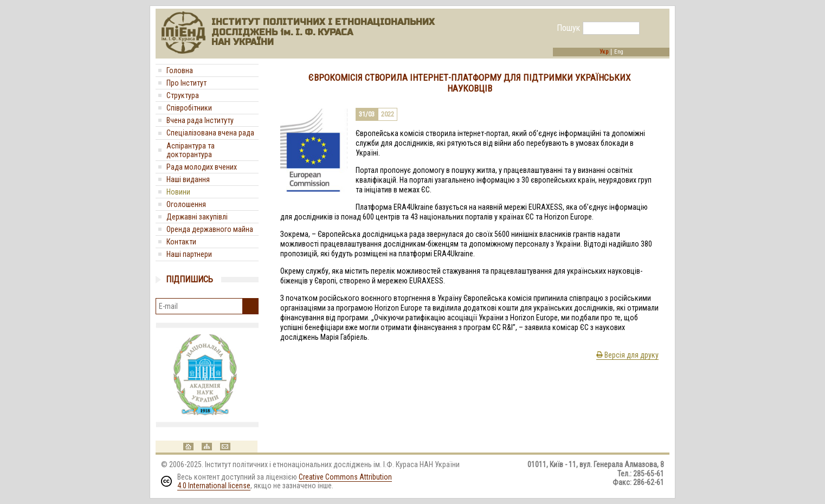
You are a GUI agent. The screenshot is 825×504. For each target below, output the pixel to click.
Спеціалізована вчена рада (210, 133)
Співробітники (189, 108)
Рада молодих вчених (202, 167)
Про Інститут (186, 83)
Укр (604, 52)
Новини (178, 192)
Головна (180, 70)
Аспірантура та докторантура (191, 150)
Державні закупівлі (197, 217)
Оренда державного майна (210, 229)
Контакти (181, 242)
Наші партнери (189, 254)
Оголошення (186, 204)
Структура (183, 95)
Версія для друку (627, 355)
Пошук (568, 28)
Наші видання (188, 179)
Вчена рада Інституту (200, 120)
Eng (619, 52)
